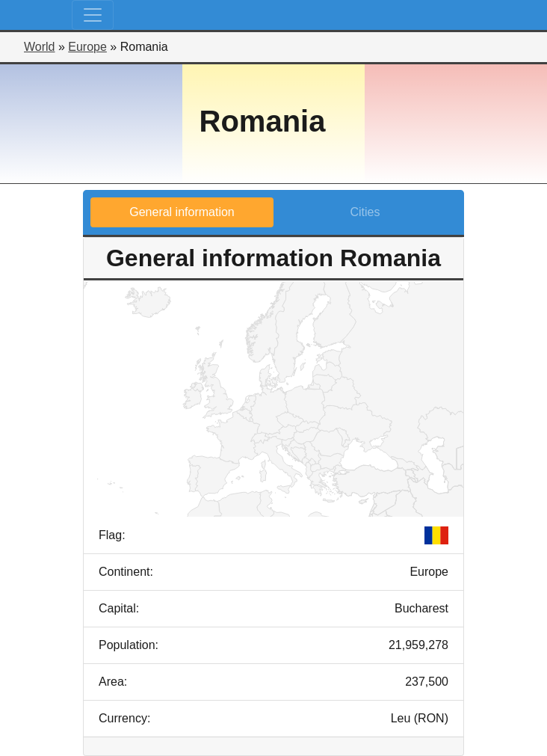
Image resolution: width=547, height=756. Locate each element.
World (40, 47)
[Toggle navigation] (93, 15)
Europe (87, 47)
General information (182, 212)
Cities (365, 212)
